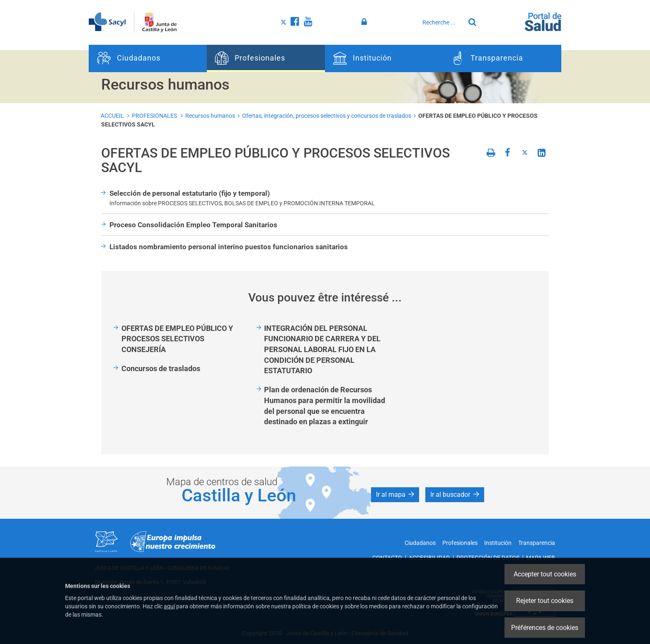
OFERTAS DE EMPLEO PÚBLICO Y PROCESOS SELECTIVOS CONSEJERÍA (177, 339)
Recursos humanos (210, 116)
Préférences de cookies (545, 628)
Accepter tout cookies (545, 574)
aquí (169, 606)
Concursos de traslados (161, 368)
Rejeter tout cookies (545, 601)
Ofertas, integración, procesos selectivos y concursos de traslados (327, 116)
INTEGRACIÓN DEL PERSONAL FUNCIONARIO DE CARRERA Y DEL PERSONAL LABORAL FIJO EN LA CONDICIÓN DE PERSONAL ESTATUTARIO (322, 350)
